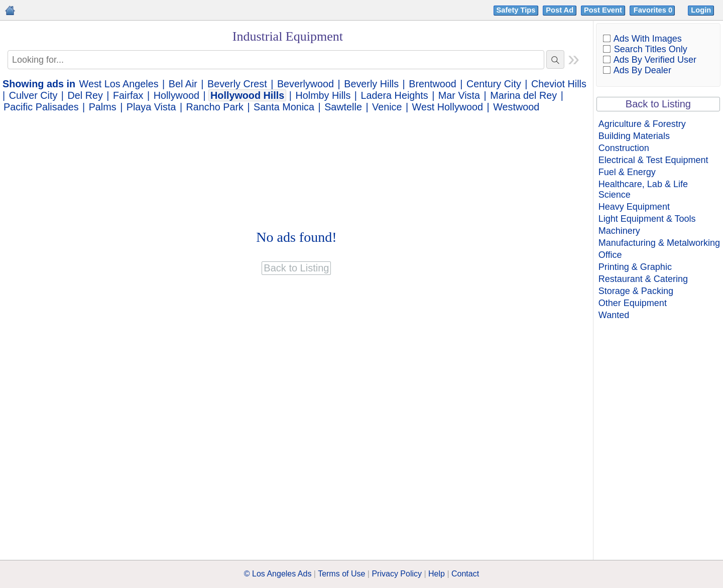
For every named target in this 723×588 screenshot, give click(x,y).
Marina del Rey (523, 95)
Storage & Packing (636, 291)
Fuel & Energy (627, 172)
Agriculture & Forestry (642, 124)
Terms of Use (341, 574)
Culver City (33, 95)
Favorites (654, 10)
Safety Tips (516, 10)
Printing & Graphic (635, 267)
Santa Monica (284, 107)
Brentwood (433, 84)
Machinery (619, 231)
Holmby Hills (323, 95)
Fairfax (128, 95)
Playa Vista (151, 107)
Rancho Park (215, 107)
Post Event (603, 10)
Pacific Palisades (41, 107)
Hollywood (176, 95)
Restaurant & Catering (643, 279)
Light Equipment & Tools (647, 219)
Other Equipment (633, 303)
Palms (103, 107)
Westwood (516, 107)
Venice (387, 107)
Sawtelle (343, 107)
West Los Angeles (119, 84)
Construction (624, 148)
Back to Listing (658, 104)
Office (610, 255)
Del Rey (85, 95)
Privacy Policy (397, 574)
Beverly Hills (371, 84)
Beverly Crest (237, 84)
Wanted (614, 315)
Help (437, 574)
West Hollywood (448, 107)
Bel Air (183, 84)
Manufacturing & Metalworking (659, 243)
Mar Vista (459, 95)
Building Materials (634, 136)
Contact (465, 574)
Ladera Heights (395, 95)
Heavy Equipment (634, 207)
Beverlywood (306, 84)
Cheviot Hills (559, 84)
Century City (494, 84)
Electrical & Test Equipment (653, 160)
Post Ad (560, 10)
